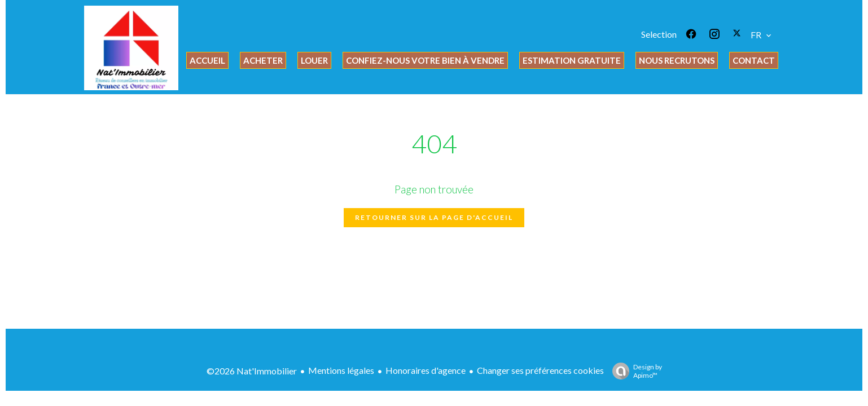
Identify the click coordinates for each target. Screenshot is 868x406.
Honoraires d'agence (426, 370)
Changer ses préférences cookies (540, 370)
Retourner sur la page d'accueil (434, 217)
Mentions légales (341, 370)
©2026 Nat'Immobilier (252, 371)
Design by (634, 371)
